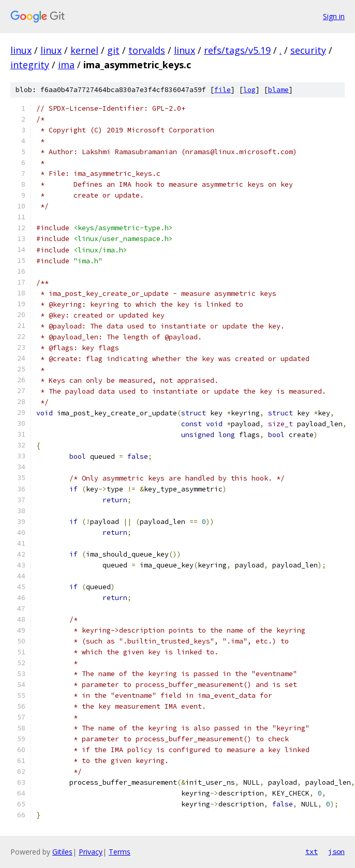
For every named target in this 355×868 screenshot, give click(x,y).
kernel (84, 50)
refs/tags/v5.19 (237, 50)
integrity (30, 65)
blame (278, 90)
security (308, 50)
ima (66, 65)
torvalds (147, 50)
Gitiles (62, 852)
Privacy (91, 852)
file (223, 90)
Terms (120, 852)
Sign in (334, 16)
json (336, 851)
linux (21, 50)
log (249, 90)
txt (312, 851)
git (113, 50)
